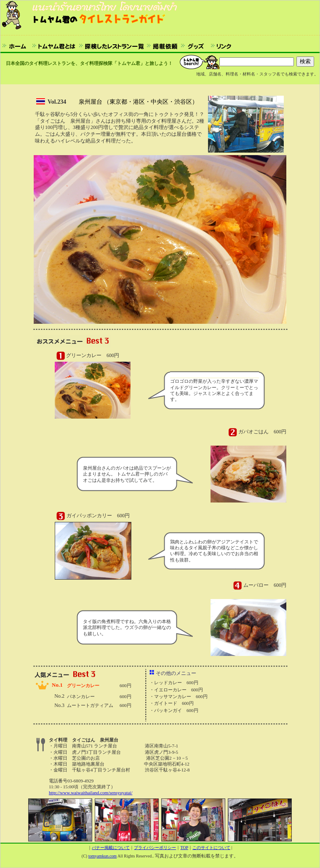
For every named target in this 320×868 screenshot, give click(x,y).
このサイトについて (211, 848)
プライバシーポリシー (155, 848)
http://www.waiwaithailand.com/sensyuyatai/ (91, 793)
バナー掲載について (111, 848)
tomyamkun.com (103, 856)
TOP (184, 848)
